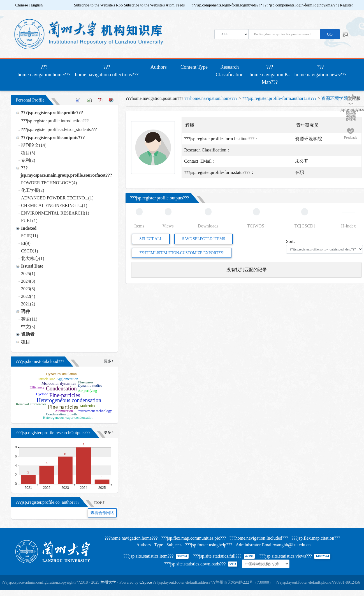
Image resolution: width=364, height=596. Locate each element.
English (37, 5)
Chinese (22, 5)
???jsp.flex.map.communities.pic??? (193, 538)
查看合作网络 (102, 513)
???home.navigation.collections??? (107, 71)
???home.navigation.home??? (45, 71)
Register (346, 5)
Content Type (194, 67)
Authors (159, 67)
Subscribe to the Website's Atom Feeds (154, 5)
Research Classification (230, 71)
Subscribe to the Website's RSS (98, 5)
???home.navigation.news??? (321, 71)
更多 (108, 361)
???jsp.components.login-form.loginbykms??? (301, 5)
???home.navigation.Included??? (259, 538)
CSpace (146, 582)
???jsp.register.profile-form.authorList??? (279, 98)
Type (159, 545)
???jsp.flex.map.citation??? (316, 538)
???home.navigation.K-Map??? (270, 75)
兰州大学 (108, 582)
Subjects (174, 545)
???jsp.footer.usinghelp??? (209, 545)
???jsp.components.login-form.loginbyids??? (227, 5)
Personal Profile (30, 100)
